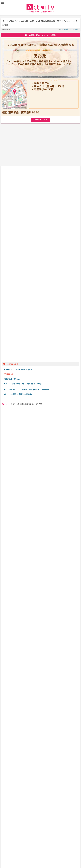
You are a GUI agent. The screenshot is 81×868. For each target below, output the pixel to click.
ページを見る (69, 423)
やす (51, 446)
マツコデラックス (17, 446)
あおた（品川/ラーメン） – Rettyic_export (22, 407)
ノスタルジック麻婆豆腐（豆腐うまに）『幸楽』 (24, 200)
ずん (56, 446)
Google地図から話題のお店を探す (19, 211)
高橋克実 (62, 446)
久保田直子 (36, 446)
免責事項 (37, 738)
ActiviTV (35, 851)
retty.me (6, 419)
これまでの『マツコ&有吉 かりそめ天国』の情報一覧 (27, 206)
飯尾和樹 (45, 446)
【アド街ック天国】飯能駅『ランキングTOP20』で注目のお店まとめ (50, 767)
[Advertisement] (21, 146)
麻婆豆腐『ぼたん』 (13, 196)
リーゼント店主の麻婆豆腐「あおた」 (20, 186)
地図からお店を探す (37, 720)
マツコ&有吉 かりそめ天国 (69, 29)
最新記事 (37, 724)
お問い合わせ (37, 734)
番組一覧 (37, 729)
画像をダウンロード (42, 120)
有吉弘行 (28, 446)
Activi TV (41, 521)
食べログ (40, 320)
